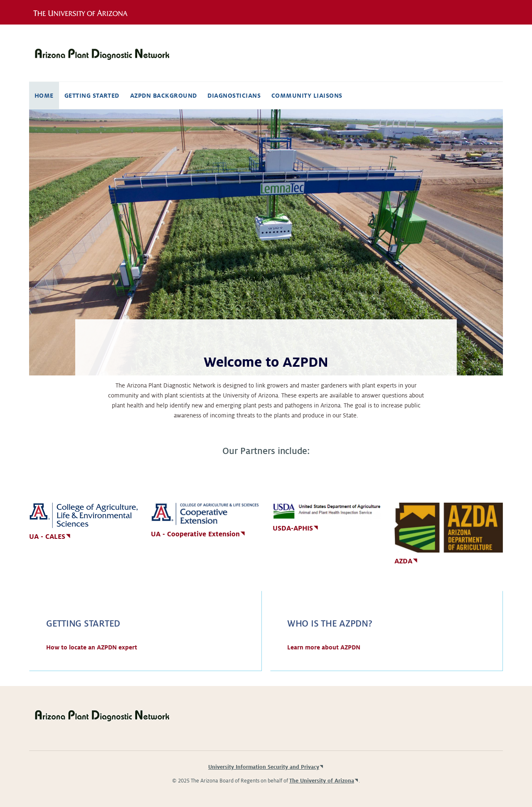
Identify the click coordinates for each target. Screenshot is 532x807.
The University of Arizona (322, 781)
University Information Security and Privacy (264, 767)
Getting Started (92, 96)
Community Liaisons (307, 96)
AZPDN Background (164, 96)
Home (44, 96)
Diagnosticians (234, 96)
